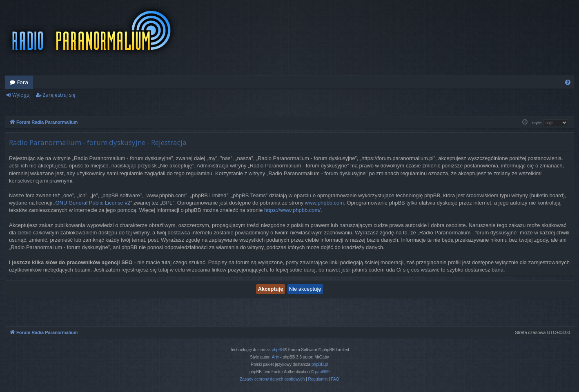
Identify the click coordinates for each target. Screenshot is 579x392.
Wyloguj (21, 95)
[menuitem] (568, 82)
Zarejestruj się (59, 95)
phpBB (278, 350)
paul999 (323, 372)
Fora (23, 82)
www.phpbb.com (324, 203)
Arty (276, 357)
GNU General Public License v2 (93, 203)
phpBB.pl (320, 364)
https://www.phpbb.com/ (292, 210)
